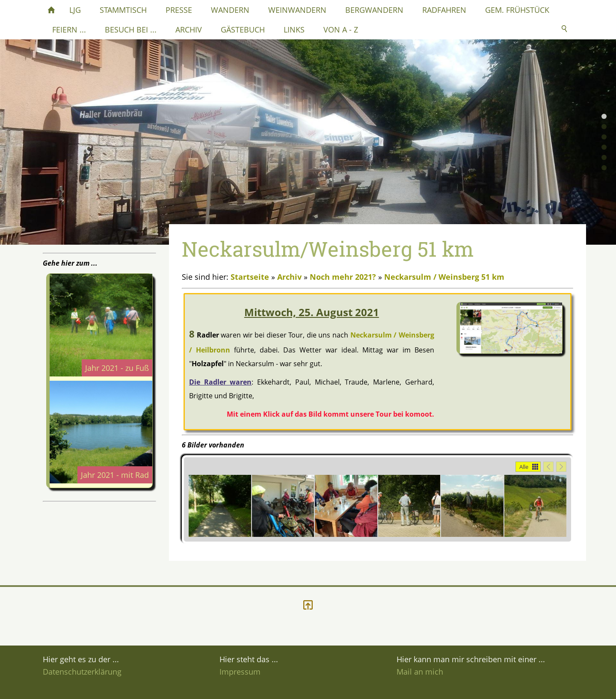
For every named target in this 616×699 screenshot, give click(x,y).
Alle (524, 467)
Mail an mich (420, 672)
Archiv (289, 277)
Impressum (240, 672)
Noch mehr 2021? (343, 277)
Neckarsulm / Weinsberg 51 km (444, 277)
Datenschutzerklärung (82, 672)
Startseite (250, 277)
